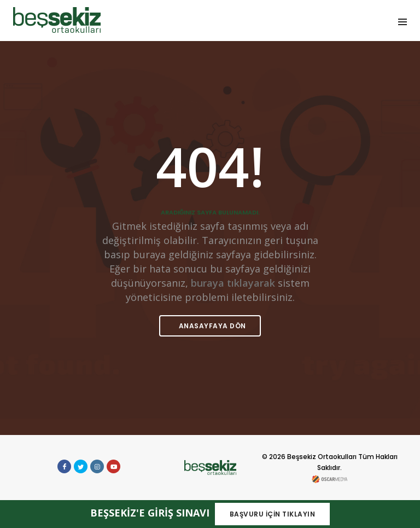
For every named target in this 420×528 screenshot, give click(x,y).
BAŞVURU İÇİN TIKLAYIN (273, 514)
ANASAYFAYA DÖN (211, 326)
